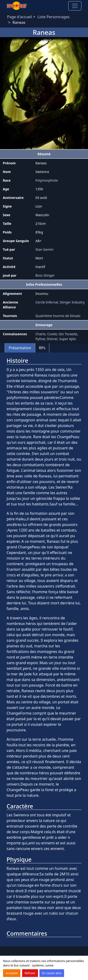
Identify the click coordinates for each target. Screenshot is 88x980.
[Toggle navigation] (75, 6)
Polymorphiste (47, 180)
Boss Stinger (45, 275)
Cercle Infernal (47, 302)
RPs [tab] (42, 348)
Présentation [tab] (20, 348)
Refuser (30, 973)
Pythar (40, 339)
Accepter (12, 973)
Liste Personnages (53, 17)
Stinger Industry (72, 302)
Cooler (52, 334)
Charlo (40, 334)
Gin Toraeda (68, 334)
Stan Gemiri (44, 249)
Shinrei (52, 339)
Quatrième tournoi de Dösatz (58, 316)
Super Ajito (68, 339)
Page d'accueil (19, 17)
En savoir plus (52, 973)
